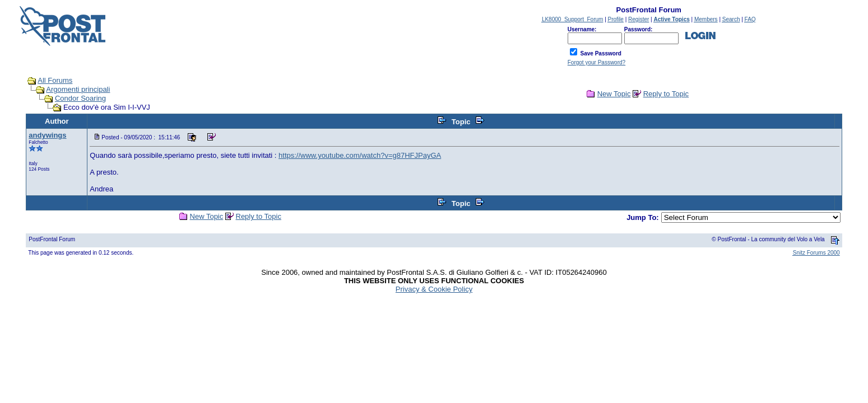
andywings (47, 135)
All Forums (55, 80)
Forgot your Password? (597, 62)
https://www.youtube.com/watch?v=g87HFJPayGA (360, 155)
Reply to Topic (666, 94)
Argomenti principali (78, 89)
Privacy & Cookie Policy (434, 289)
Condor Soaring (80, 98)
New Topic (614, 94)
